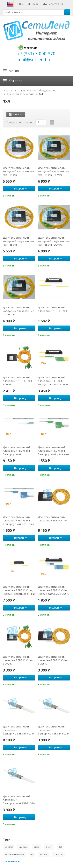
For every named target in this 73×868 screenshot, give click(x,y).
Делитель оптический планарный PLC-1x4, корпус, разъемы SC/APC (53, 381)
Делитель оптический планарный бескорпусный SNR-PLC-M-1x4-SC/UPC (19, 800)
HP (32, 854)
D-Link (49, 847)
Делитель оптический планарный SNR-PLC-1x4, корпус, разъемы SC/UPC (53, 590)
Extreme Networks (14, 854)
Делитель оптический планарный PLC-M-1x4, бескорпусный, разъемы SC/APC (53, 451)
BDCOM (9, 847)
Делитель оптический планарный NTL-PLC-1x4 (52, 309)
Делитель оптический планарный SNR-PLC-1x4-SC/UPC (53, 660)
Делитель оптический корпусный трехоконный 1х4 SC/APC (18, 311)
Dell (60, 847)
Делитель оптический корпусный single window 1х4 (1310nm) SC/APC (53, 171)
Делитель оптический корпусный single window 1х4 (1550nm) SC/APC (53, 241)
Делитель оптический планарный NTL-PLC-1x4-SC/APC (18, 381)
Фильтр (16, 114)
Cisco (37, 847)
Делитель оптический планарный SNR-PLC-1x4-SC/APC (18, 660)
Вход (33, 4)
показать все (11, 861)
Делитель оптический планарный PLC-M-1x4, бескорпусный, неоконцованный (17, 451)
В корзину (18, 188)
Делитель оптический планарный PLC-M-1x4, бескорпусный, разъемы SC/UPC (18, 520)
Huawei (43, 854)
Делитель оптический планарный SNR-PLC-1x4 (53, 519)
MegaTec (58, 854)
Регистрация (53, 4)
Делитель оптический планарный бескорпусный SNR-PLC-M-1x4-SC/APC (54, 730)
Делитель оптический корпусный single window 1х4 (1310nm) (18, 171)
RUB (20, 4)
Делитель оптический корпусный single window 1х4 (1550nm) (18, 241)
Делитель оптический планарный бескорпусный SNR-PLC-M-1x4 (19, 730)
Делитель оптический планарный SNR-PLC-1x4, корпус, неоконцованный (19, 590)
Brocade (23, 847)
